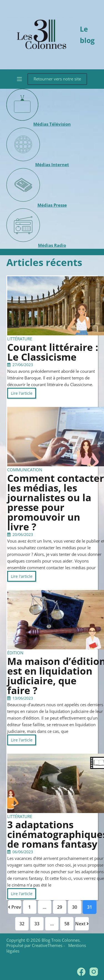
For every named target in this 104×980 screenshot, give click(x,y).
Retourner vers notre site (57, 79)
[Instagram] (94, 972)
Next (82, 924)
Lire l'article (22, 393)
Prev (15, 907)
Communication (25, 470)
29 (60, 907)
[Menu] (19, 79)
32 (22, 924)
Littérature (20, 339)
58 (67, 924)
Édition (15, 653)
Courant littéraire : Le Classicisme (53, 352)
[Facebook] (81, 972)
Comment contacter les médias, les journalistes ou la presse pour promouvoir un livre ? (56, 502)
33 (37, 924)
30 (75, 907)
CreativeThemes (47, 945)
